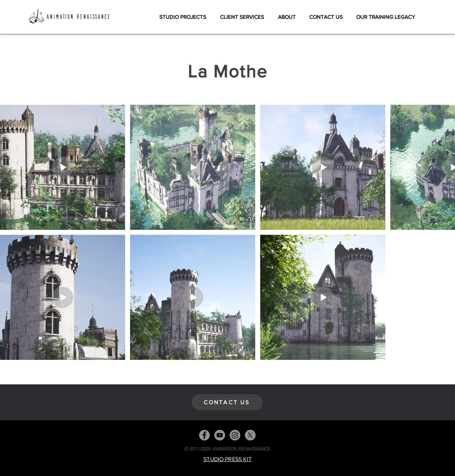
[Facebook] (204, 435)
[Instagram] (235, 435)
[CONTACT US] (227, 402)
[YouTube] (220, 435)
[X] (250, 435)
